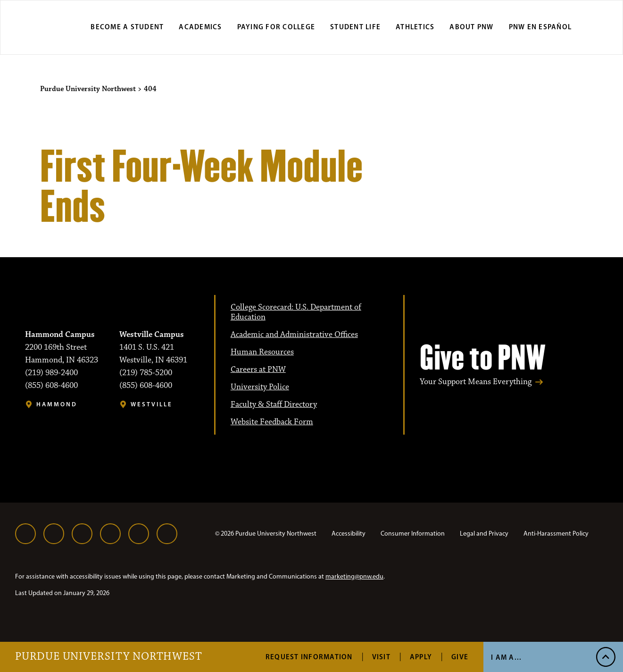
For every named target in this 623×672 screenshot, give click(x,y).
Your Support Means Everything (476, 382)
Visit (381, 657)
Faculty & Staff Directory (274, 404)
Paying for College (276, 27)
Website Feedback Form (272, 422)
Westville (152, 404)
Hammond (57, 404)
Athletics (415, 27)
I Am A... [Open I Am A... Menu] (506, 657)
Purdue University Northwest (109, 657)
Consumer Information (413, 533)
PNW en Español (540, 27)
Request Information (309, 657)
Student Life (355, 27)
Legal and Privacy (484, 533)
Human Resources (262, 352)
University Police (260, 387)
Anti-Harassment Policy (556, 533)
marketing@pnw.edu (354, 576)
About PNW (471, 27)
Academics (200, 27)
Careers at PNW (258, 370)
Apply (421, 657)
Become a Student (127, 27)
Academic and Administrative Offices (294, 335)
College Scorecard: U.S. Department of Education (296, 312)
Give (460, 657)
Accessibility (349, 533)
